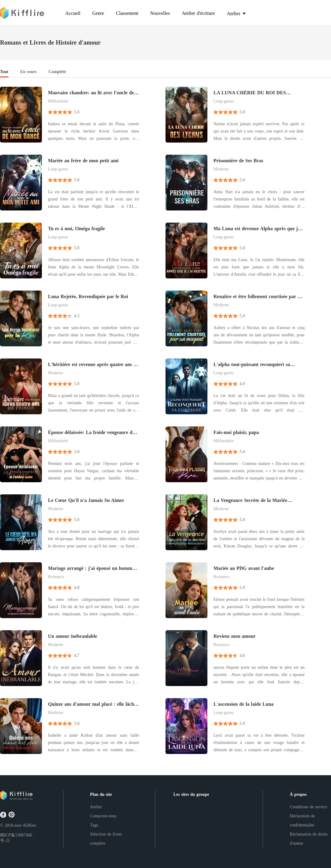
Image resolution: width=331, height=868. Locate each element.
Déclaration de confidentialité (302, 821)
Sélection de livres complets (106, 839)
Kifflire (29, 825)
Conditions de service (308, 807)
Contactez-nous (103, 816)
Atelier (96, 807)
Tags (94, 825)
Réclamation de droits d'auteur (309, 839)
